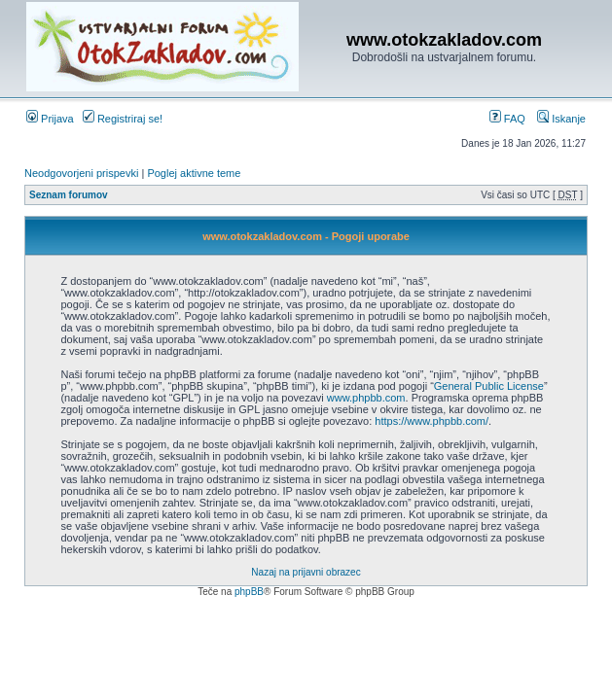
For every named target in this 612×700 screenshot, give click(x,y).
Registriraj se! (123, 119)
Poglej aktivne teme (194, 173)
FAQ (507, 119)
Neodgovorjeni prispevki (81, 173)
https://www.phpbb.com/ (432, 421)
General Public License (489, 386)
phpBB (249, 592)
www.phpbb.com (366, 398)
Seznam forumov (69, 195)
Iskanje (561, 119)
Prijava (50, 119)
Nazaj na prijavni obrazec (306, 572)
